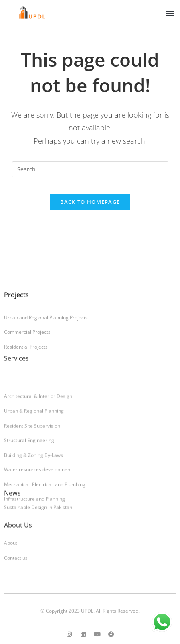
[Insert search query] (90, 169)
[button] (170, 13)
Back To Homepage (90, 202)
